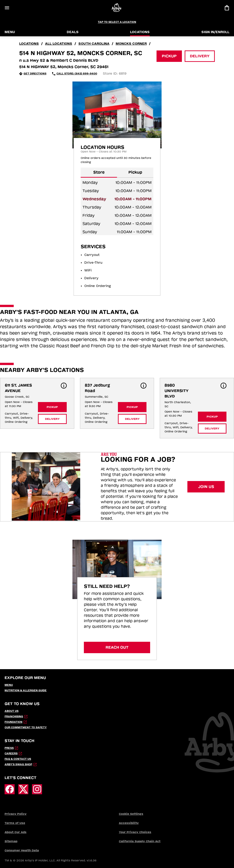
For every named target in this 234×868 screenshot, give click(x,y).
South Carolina (94, 44)
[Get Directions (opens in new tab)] (33, 74)
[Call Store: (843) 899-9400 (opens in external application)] (75, 74)
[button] (64, 386)
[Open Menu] (7, 8)
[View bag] (227, 8)
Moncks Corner (131, 44)
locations (29, 44)
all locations (59, 44)
